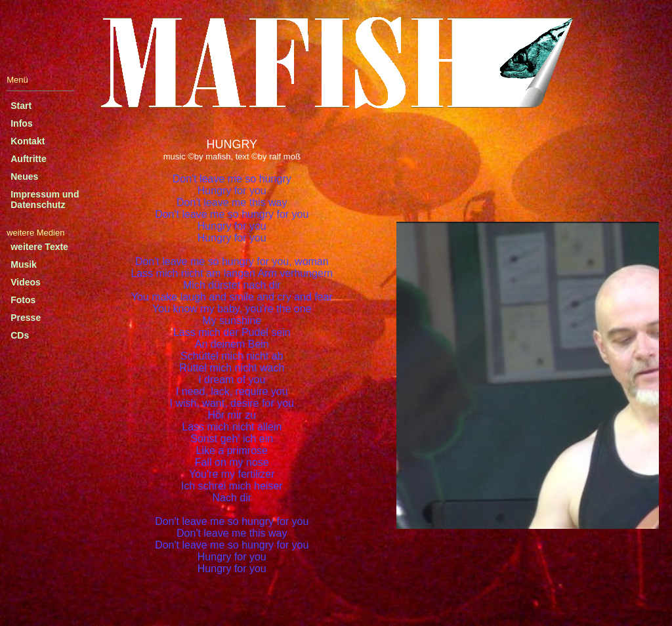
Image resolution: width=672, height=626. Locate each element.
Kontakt (28, 141)
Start (21, 106)
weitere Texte (39, 247)
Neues (24, 177)
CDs (20, 335)
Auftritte (28, 159)
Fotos (23, 300)
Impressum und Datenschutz (45, 199)
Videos (26, 282)
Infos (21, 123)
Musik (24, 264)
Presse (26, 318)
